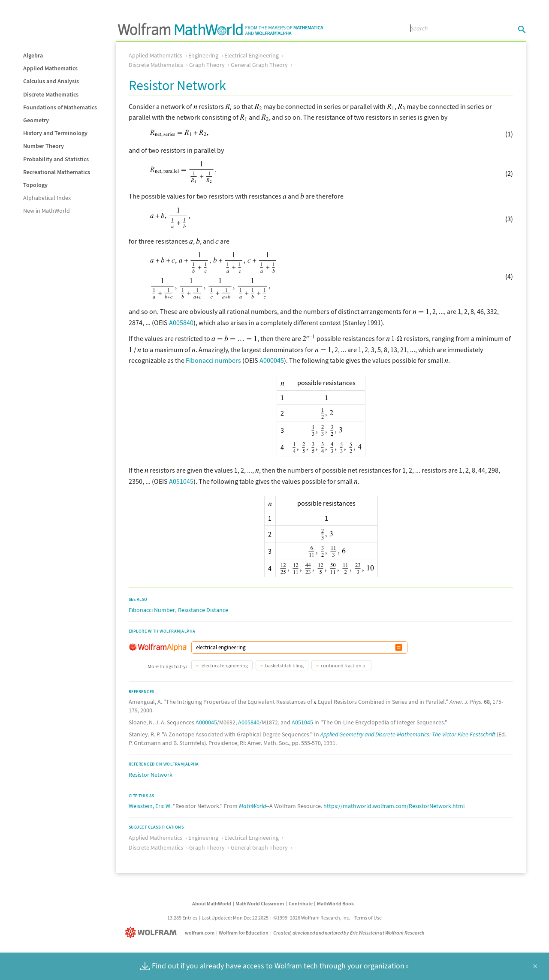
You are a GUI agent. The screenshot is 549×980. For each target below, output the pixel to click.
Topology (35, 185)
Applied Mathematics (50, 68)
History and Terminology (55, 133)
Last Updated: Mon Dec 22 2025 (235, 918)
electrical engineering (224, 665)
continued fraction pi (344, 665)
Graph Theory (207, 65)
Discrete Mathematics (51, 94)
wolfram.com (200, 933)
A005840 (181, 323)
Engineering (203, 55)
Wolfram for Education (244, 933)
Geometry (36, 120)
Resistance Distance (203, 610)
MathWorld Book (335, 903)
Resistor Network (151, 775)
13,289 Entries (182, 918)
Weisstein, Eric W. (150, 806)
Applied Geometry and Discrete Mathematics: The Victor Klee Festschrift (408, 734)
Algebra (33, 55)
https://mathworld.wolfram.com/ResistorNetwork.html (394, 806)
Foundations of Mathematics (60, 107)
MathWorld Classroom (260, 903)
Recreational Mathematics (57, 172)
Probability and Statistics (56, 159)
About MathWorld (212, 903)
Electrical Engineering (252, 55)
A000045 (272, 360)
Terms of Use (368, 918)
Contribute (301, 903)
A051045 (181, 481)
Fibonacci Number (152, 610)
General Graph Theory (259, 65)
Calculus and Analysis (51, 81)
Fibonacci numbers (213, 360)
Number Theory (44, 146)
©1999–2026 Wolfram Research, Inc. (312, 918)
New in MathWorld (47, 211)
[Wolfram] (152, 933)
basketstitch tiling (284, 665)
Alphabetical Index (47, 198)
